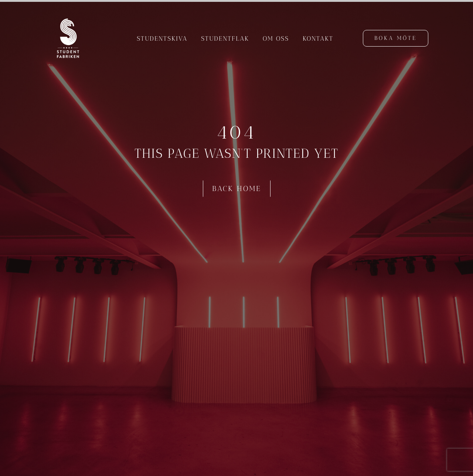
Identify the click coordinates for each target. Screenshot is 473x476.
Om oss (276, 38)
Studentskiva (162, 38)
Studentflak (225, 38)
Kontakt (318, 38)
